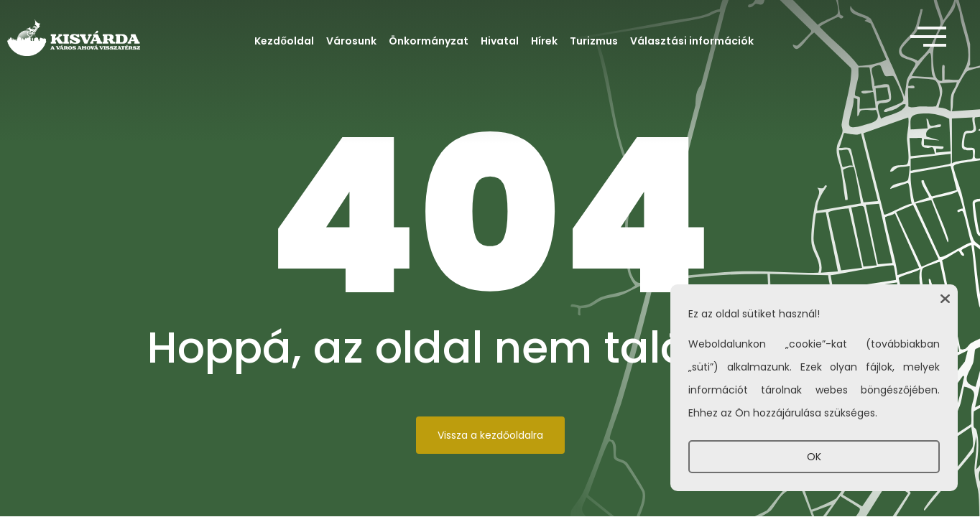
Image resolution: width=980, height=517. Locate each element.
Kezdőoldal (284, 41)
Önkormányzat (429, 41)
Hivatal (500, 41)
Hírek (544, 41)
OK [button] (814, 457)
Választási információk (692, 41)
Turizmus (594, 41)
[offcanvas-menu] (928, 37)
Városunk (351, 41)
